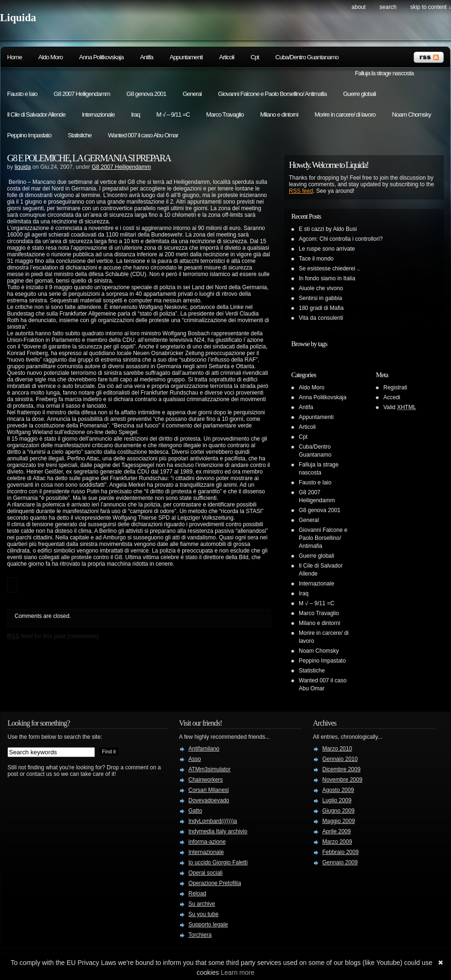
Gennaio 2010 (340, 759)
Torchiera (200, 935)
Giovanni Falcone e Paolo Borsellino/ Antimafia (272, 94)
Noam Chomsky (411, 115)
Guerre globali (359, 94)
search (388, 7)
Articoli (226, 57)
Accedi (392, 397)
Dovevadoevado (209, 800)
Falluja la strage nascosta (384, 73)
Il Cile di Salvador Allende (36, 115)
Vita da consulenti (321, 318)
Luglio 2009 (337, 800)
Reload (197, 893)
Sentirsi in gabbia (320, 298)
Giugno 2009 (338, 811)
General (192, 94)
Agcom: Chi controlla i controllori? (341, 239)
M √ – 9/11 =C (173, 115)
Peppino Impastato (29, 135)
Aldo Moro (51, 57)
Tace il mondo (316, 259)
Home (15, 57)
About (358, 7)
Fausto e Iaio (22, 94)
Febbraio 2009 (340, 852)
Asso (195, 759)
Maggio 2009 (338, 821)
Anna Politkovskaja (101, 57)
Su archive (202, 904)
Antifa (147, 57)
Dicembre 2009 (341, 769)
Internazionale (98, 115)
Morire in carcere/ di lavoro (345, 115)
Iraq (136, 115)
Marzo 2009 (337, 842)
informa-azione (207, 842)
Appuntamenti (186, 57)
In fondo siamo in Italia (327, 278)
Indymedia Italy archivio (218, 831)
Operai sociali (206, 873)
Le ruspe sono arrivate (327, 249)
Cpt (255, 57)
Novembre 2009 (342, 780)
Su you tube (203, 914)
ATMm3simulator (210, 769)
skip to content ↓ (431, 7)
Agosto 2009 (338, 790)
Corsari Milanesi (209, 790)
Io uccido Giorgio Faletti (218, 862)
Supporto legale (208, 925)
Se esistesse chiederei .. (329, 269)
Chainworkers (206, 780)
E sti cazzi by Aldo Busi (328, 229)
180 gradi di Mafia (321, 308)
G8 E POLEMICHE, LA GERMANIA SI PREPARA (89, 158)
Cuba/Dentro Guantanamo (307, 57)
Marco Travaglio (225, 115)
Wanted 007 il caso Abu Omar (143, 135)
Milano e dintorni (279, 115)
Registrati (395, 387)
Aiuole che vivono (321, 288)
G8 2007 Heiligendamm (82, 94)
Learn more (238, 972)
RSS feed (301, 191)
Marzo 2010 (337, 749)
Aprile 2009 (337, 831)
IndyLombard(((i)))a (213, 821)
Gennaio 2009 (340, 862)
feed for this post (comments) (53, 636)
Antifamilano (204, 749)
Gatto (195, 811)
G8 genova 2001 (146, 94)
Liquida (18, 18)
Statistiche (80, 135)
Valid (400, 407)
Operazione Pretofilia (215, 883)
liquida (23, 167)
